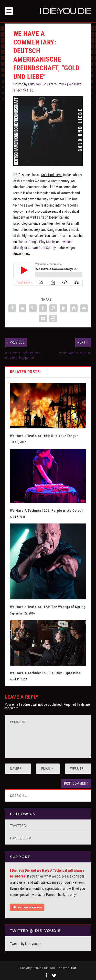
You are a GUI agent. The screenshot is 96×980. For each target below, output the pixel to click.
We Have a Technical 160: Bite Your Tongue (44, 435)
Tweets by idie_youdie (26, 943)
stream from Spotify (42, 247)
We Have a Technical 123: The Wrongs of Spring (48, 606)
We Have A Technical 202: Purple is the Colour (47, 509)
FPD (73, 967)
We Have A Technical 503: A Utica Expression (45, 672)
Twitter (18, 825)
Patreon (78, 881)
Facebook (21, 837)
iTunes (22, 241)
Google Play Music (41, 241)
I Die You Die (37, 83)
